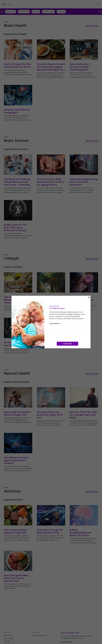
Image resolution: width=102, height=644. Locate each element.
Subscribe (67, 344)
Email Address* (55, 323)
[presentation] (65, 336)
